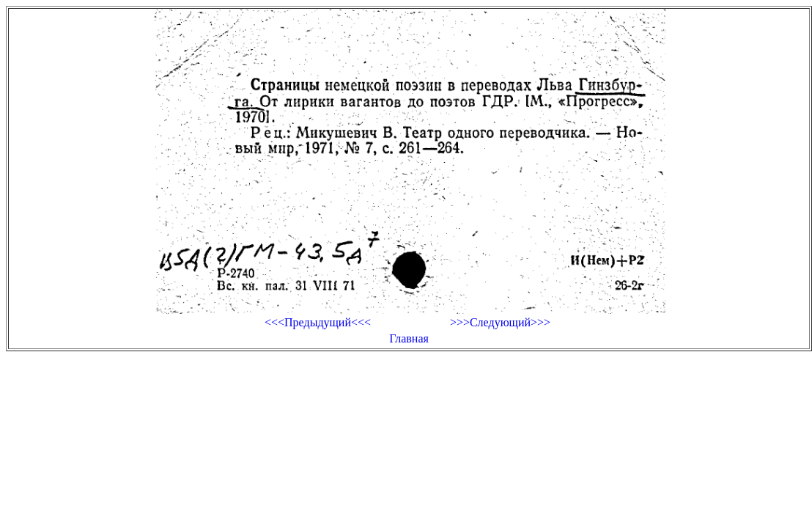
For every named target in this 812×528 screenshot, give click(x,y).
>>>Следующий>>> (500, 322)
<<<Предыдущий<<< (318, 322)
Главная (409, 338)
